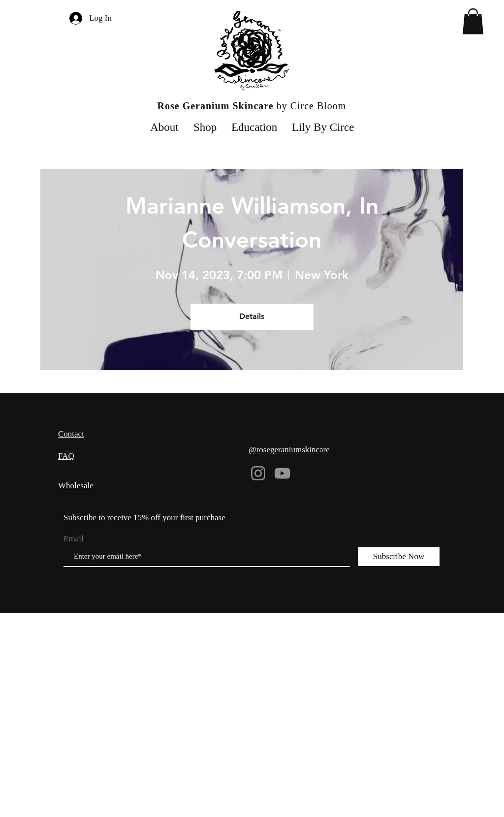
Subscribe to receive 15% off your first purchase (144, 518)
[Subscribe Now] (399, 557)
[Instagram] (258, 473)
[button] (473, 21)
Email (74, 539)
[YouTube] (282, 473)
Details (252, 316)
